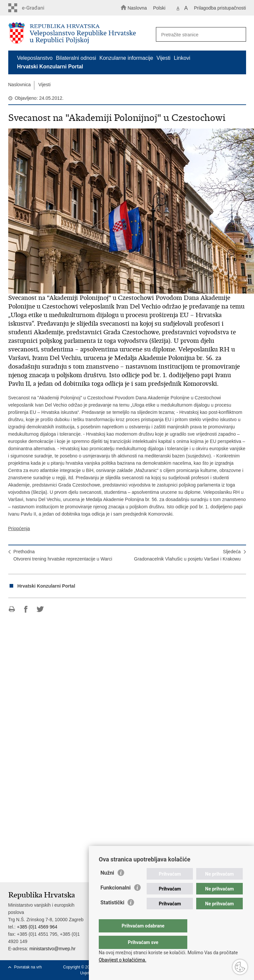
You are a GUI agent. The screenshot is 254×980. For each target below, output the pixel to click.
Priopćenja (19, 528)
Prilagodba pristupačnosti (220, 8)
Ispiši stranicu (12, 609)
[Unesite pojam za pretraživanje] (199, 35)
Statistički (112, 916)
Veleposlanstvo (35, 58)
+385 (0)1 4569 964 (37, 927)
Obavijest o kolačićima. (123, 960)
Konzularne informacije (126, 58)
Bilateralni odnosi (76, 58)
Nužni (107, 886)
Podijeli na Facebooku (26, 609)
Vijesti (163, 58)
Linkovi (182, 58)
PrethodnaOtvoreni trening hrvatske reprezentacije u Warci (63, 555)
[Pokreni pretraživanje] (238, 35)
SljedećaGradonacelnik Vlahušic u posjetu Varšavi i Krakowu (187, 555)
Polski (159, 8)
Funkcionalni (116, 901)
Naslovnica (19, 85)
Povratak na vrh (28, 967)
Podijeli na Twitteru (40, 609)
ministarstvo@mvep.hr (52, 949)
